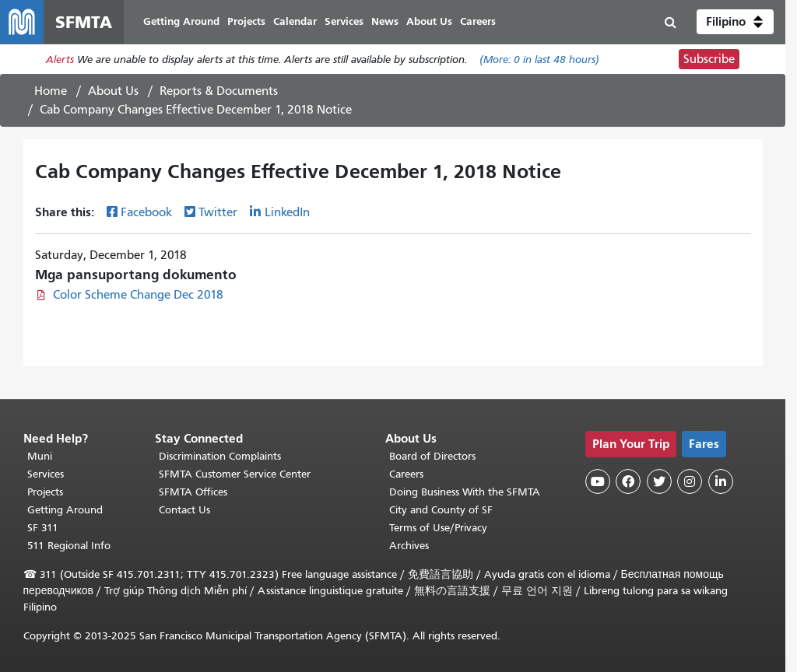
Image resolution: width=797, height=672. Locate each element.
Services (46, 474)
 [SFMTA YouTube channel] (598, 481)
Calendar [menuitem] (295, 21)
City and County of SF (441, 510)
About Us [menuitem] (429, 21)
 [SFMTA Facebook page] (628, 481)
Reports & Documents (219, 91)
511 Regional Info (69, 546)
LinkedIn (287, 212)
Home (51, 91)
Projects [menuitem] (246, 21)
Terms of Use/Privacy (438, 528)
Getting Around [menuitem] (181, 21)
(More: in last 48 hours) (539, 59)
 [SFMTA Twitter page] (659, 481)
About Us (113, 91)
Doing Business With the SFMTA (465, 492)
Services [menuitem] (344, 21)
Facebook (146, 212)
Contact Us (184, 510)
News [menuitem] (385, 21)
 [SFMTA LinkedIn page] (721, 481)
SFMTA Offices (193, 492)
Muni (40, 456)
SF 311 (43, 528)
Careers (406, 474)
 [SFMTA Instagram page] (690, 481)
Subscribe (709, 59)
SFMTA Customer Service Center (235, 474)
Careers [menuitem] (478, 21)
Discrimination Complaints (220, 456)
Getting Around (65, 510)
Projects (45, 492)
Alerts (60, 59)
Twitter (218, 212)
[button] (735, 22)
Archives (409, 546)
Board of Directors (432, 456)
